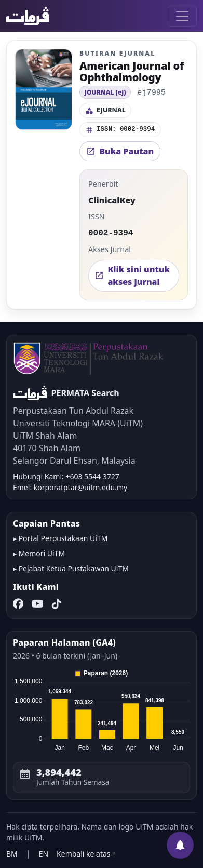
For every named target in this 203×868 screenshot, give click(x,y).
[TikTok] (57, 604)
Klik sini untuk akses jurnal (132, 275)
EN (44, 854)
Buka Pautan (120, 151)
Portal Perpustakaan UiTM (63, 538)
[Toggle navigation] (182, 16)
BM (12, 854)
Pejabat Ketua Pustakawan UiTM (74, 568)
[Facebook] (18, 604)
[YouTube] (38, 604)
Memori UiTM (42, 553)
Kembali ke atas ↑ (86, 854)
